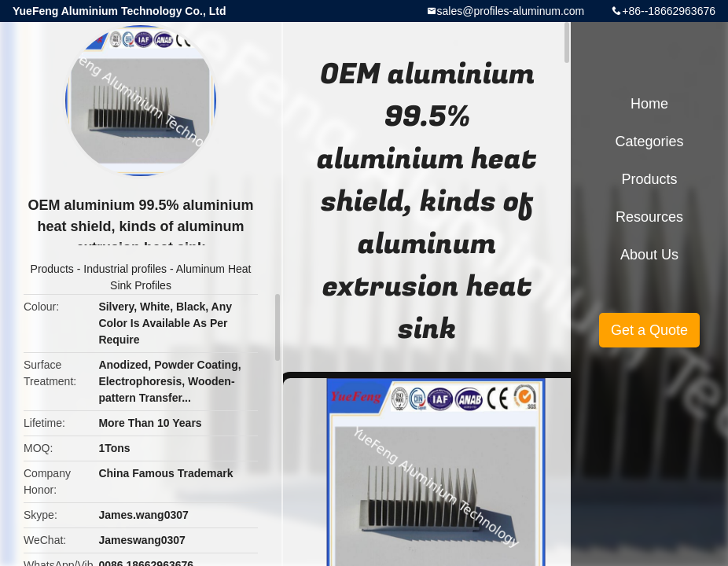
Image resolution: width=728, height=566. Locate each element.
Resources (649, 217)
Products (52, 269)
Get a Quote (649, 330)
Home (649, 104)
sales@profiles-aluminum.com (511, 11)
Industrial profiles (125, 269)
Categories (649, 141)
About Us (649, 255)
